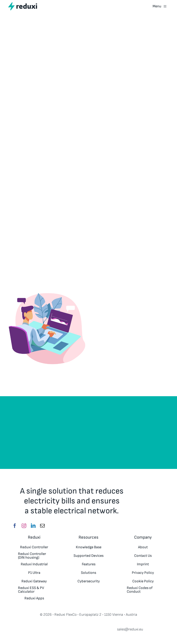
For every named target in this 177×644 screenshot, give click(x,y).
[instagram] (24, 526)
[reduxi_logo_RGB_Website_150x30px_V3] (23, 4)
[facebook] (15, 526)
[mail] (42, 526)
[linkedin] (33, 526)
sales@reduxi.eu (130, 629)
